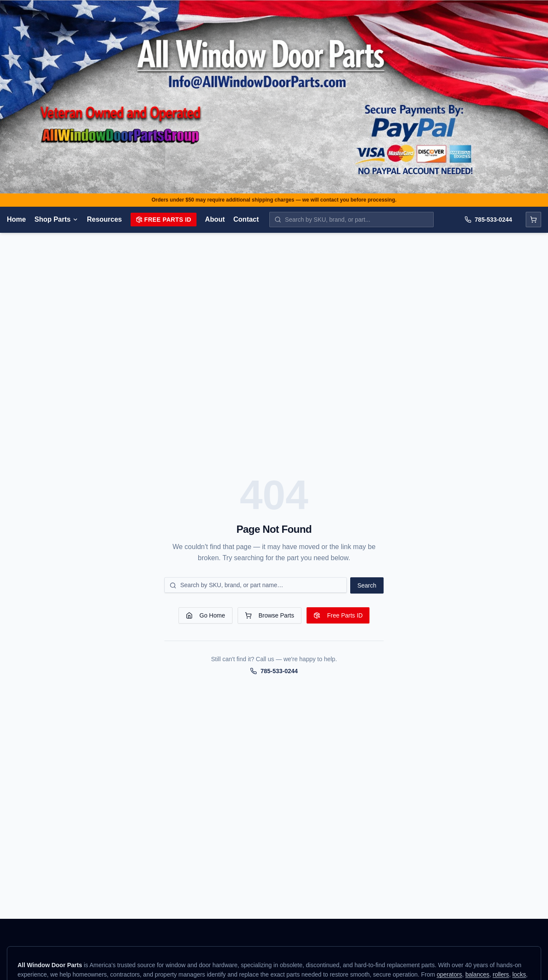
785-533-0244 (488, 220)
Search (367, 585)
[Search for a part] (256, 585)
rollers (501, 974)
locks (519, 974)
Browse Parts (270, 615)
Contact (246, 219)
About (215, 219)
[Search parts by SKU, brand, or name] (351, 220)
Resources (104, 219)
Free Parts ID (164, 220)
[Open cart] (533, 220)
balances (477, 974)
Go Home (205, 615)
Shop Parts (56, 219)
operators (449, 974)
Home (16, 219)
